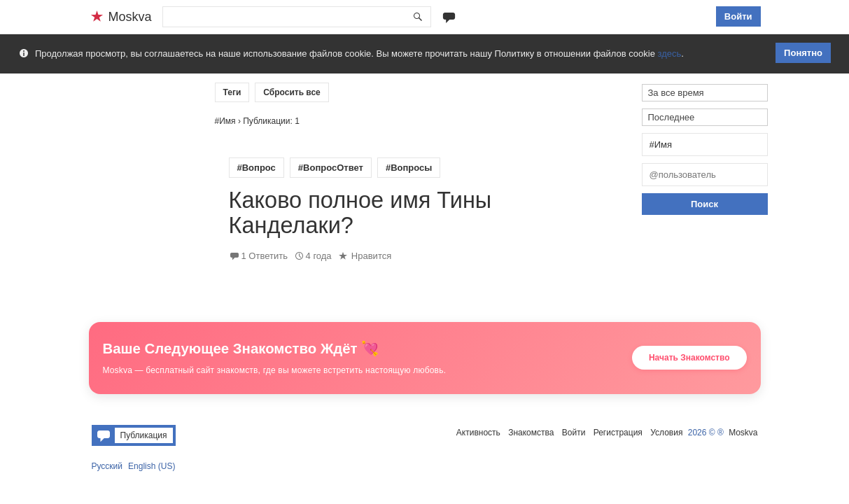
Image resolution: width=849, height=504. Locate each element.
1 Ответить (265, 256)
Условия (666, 433)
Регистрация (618, 433)
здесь (670, 54)
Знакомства (531, 433)
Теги (232, 92)
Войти (738, 16)
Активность (478, 433)
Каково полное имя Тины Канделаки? (360, 213)
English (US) (152, 466)
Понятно (803, 53)
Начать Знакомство (689, 358)
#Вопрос (257, 168)
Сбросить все (292, 92)
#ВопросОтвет (331, 168)
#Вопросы (409, 168)
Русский (107, 466)
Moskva (743, 433)
